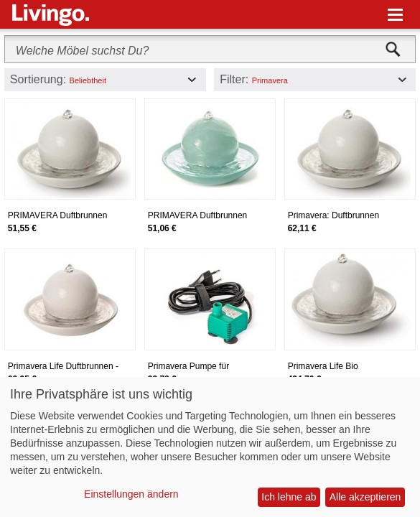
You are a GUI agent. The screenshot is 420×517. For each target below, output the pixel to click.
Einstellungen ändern (131, 494)
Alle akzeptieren (365, 497)
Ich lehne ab (289, 497)
